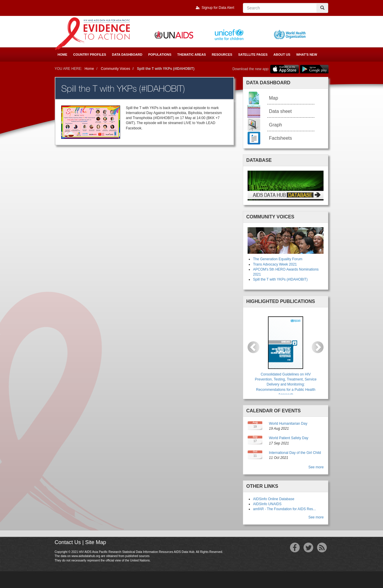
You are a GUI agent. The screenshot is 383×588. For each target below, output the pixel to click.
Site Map (96, 542)
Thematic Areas (191, 55)
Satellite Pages (253, 55)
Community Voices (116, 69)
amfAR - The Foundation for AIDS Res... (284, 509)
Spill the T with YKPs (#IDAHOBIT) (280, 279)
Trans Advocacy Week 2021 (275, 264)
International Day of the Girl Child (295, 453)
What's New (307, 55)
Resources (222, 55)
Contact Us (68, 542)
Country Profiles (90, 55)
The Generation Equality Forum (277, 259)
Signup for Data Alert (218, 8)
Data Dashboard (127, 55)
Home (63, 55)
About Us (282, 55)
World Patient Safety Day (289, 438)
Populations (160, 55)
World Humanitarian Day (288, 424)
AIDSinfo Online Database (273, 499)
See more (316, 467)
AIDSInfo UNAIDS (267, 504)
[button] (253, 347)
